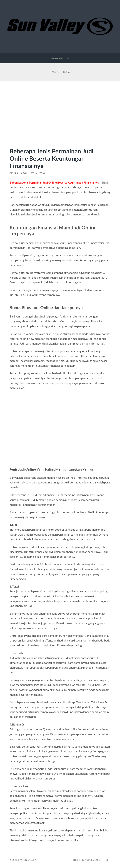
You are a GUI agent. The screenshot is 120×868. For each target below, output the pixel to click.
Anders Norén (94, 860)
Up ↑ (108, 860)
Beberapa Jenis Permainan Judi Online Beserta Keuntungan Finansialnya (52, 158)
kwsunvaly (38, 173)
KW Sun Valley (27, 860)
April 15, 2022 (18, 173)
